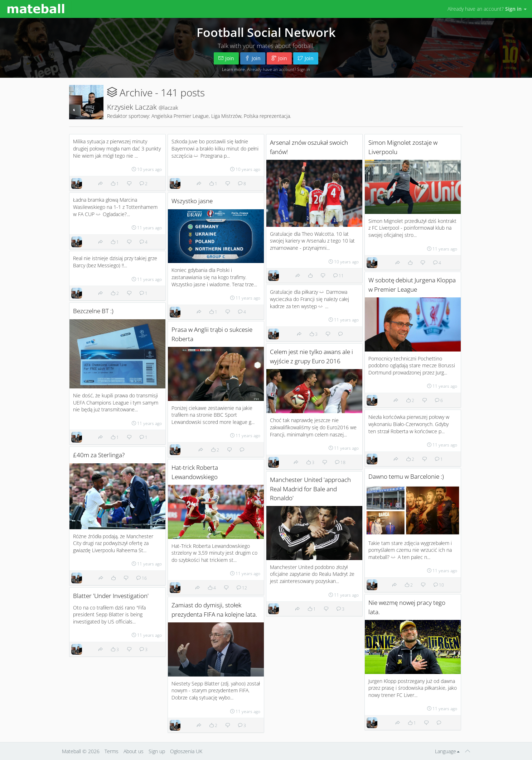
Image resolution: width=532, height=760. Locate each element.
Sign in (304, 69)
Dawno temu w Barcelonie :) (406, 476)
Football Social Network (266, 32)
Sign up (157, 751)
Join (226, 58)
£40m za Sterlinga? (99, 455)
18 (340, 462)
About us (134, 751)
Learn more (233, 69)
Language (447, 751)
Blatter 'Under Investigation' (111, 596)
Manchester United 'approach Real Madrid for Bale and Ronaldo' (310, 489)
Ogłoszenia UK (186, 751)
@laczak (168, 107)
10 (439, 585)
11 (338, 276)
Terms (112, 751)
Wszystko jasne (192, 201)
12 (242, 588)
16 (142, 578)
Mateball (71, 751)
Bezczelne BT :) (93, 311)
